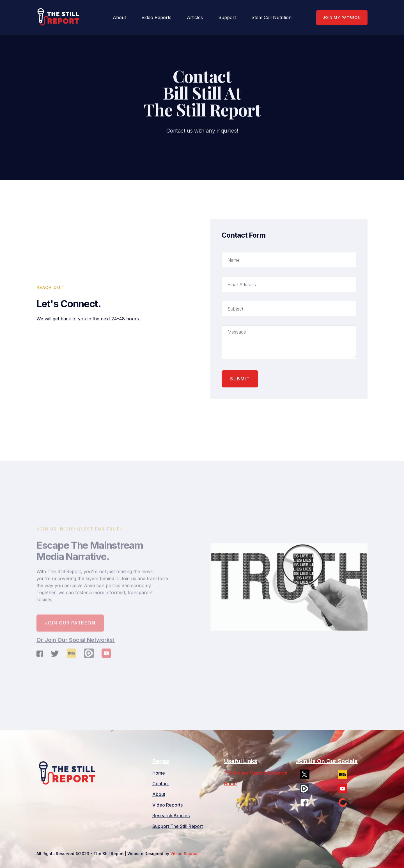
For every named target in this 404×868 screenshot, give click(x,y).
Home (159, 773)
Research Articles (171, 816)
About (159, 794)
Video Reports (156, 17)
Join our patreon (70, 627)
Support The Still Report (178, 826)
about (119, 17)
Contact (161, 784)
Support (227, 17)
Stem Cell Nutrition (271, 17)
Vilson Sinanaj (184, 854)
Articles (195, 17)
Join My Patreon (342, 18)
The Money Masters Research (256, 773)
